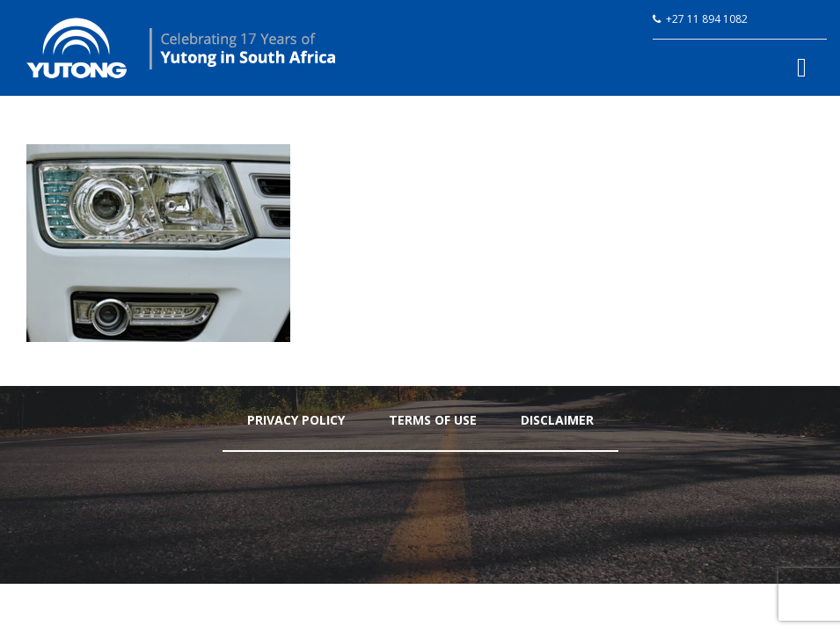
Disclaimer (557, 420)
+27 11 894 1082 (707, 19)
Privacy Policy (296, 420)
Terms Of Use (433, 420)
